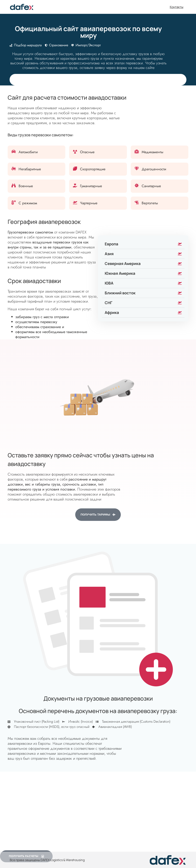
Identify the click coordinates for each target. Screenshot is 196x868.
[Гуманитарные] (75, 185)
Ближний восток (120, 293)
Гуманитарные (91, 186)
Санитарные (151, 186)
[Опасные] (75, 151)
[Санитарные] (137, 185)
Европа (111, 244)
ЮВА (109, 283)
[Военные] (14, 185)
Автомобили (28, 152)
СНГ (109, 303)
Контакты (177, 7)
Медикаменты (152, 152)
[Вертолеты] (137, 203)
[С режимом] (14, 203)
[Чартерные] (75, 203)
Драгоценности (154, 169)
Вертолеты (150, 203)
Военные (26, 186)
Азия (109, 254)
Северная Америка (123, 264)
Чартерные (89, 203)
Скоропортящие (93, 169)
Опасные (87, 152)
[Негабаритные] (14, 169)
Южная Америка (120, 273)
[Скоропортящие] (75, 169)
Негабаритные (30, 169)
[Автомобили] (14, 151)
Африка (112, 312)
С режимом (28, 203)
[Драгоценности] (137, 169)
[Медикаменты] (137, 151)
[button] (143, 244)
